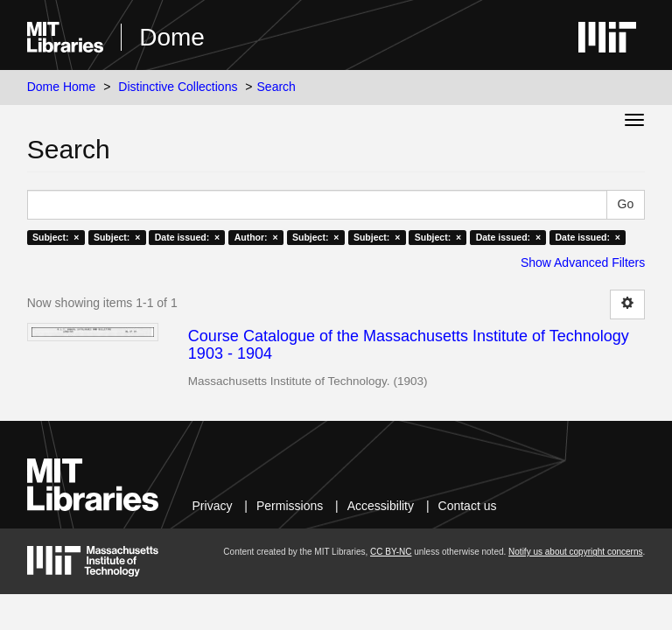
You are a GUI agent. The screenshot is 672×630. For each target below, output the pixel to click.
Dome (172, 37)
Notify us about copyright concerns (575, 552)
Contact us (468, 506)
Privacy (213, 506)
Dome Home (62, 87)
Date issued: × (187, 237)
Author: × (256, 237)
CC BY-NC (391, 552)
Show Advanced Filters (583, 262)
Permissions (290, 506)
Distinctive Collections (178, 87)
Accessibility (381, 506)
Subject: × (56, 237)
